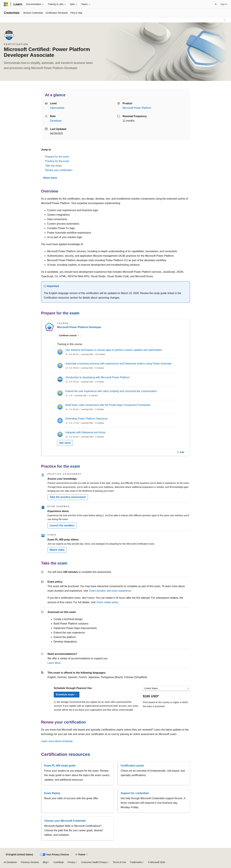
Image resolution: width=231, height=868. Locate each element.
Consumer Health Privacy (94, 862)
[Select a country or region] (166, 688)
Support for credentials (135, 793)
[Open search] (216, 4)
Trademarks (136, 862)
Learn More (54, 663)
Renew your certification (59, 170)
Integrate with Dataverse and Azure (86, 432)
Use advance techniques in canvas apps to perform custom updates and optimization (114, 350)
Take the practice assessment (68, 497)
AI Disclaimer (10, 862)
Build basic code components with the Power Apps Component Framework (108, 405)
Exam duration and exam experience (110, 591)
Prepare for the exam (57, 157)
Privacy (71, 862)
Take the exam (53, 166)
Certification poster (132, 766)
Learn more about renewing (57, 741)
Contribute (59, 862)
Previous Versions (30, 862)
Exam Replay (52, 793)
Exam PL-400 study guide (60, 766)
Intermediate (57, 108)
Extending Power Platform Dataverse (86, 419)
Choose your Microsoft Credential (65, 821)
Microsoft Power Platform (137, 108)
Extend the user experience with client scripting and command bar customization (111, 391)
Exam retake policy (107, 602)
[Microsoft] (6, 4)
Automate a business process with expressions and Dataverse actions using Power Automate (118, 364)
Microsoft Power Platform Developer (79, 327)
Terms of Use (119, 862)
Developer (56, 121)
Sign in (224, 4)
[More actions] (224, 20)
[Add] (181, 452)
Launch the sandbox (62, 525)
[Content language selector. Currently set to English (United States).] (19, 855)
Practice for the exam (57, 161)
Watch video (57, 550)
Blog (45, 862)
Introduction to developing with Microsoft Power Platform (97, 377)
